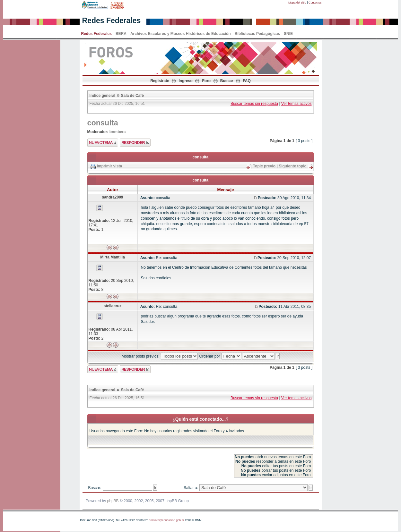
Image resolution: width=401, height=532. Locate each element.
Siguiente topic (292, 166)
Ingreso (186, 81)
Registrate (160, 81)
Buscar (227, 81)
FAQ (247, 81)
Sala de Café (132, 96)
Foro (207, 81)
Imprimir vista (110, 166)
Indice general (103, 96)
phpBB (113, 501)
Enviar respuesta (135, 143)
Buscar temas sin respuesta (254, 104)
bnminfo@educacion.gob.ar (166, 520)
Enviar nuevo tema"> (103, 143)
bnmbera (118, 132)
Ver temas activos (296, 104)
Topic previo (264, 166)
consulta (103, 123)
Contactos (315, 3)
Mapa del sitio (297, 3)
